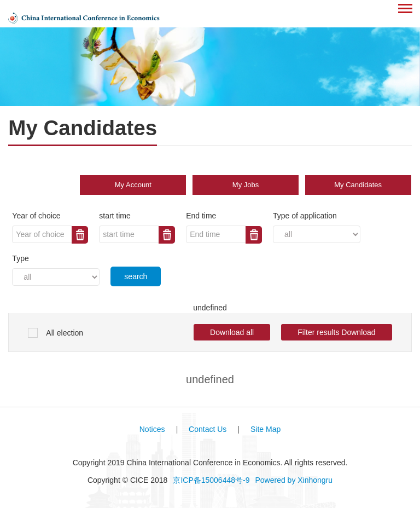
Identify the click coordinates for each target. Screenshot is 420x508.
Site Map (266, 429)
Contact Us (208, 429)
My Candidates (358, 185)
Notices (152, 429)
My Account (133, 185)
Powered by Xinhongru (294, 480)
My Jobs (246, 185)
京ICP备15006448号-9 (211, 480)
